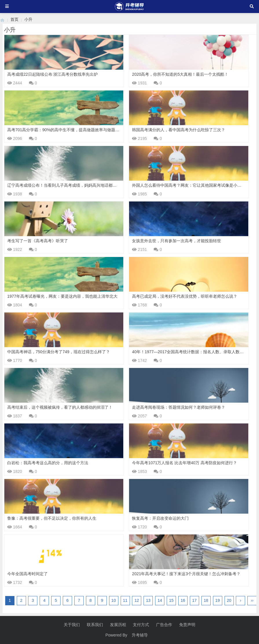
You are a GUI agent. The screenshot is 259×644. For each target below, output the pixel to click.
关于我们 (72, 625)
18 (206, 600)
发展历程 (118, 625)
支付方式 (141, 625)
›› (252, 600)
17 (194, 600)
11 (125, 600)
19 (218, 600)
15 (171, 600)
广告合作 (164, 625)
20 (229, 600)
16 (183, 600)
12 (137, 600)
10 (114, 600)
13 (148, 600)
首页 (14, 19)
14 (160, 600)
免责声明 (187, 625)
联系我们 (95, 625)
